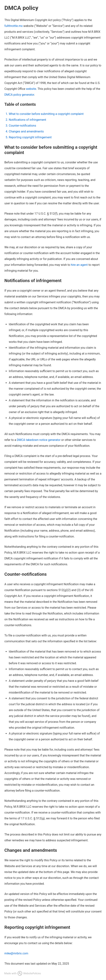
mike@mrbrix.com (16, 953)
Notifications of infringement (27, 120)
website (31, 89)
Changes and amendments (26, 131)
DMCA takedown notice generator (39, 440)
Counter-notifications (22, 126)
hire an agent (79, 265)
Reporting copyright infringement (30, 137)
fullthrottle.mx (14, 26)
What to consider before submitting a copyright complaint (46, 114)
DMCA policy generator (19, 95)
